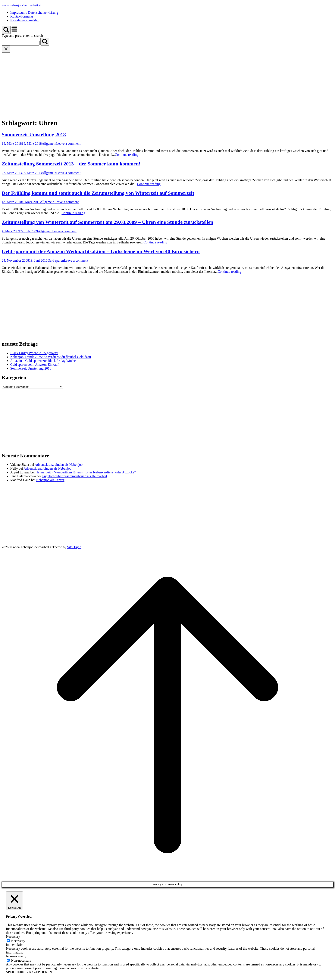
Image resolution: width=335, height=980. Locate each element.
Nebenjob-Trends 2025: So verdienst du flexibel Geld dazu (51, 357)
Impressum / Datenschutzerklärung (34, 13)
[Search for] (21, 43)
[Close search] (6, 49)
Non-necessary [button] (16, 956)
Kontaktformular (22, 16)
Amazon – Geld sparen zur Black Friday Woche (43, 361)
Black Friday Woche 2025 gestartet (34, 353)
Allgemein (49, 144)
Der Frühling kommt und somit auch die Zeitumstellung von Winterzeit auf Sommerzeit (98, 193)
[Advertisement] (167, 85)
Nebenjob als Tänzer (50, 480)
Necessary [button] (13, 937)
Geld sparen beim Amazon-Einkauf (34, 365)
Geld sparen (56, 260)
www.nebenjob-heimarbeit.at (22, 5)
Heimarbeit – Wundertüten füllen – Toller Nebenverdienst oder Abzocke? (86, 472)
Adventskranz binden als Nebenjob (59, 465)
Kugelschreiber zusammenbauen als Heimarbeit (74, 476)
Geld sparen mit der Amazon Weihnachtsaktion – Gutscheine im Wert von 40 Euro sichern (101, 251)
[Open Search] (6, 30)
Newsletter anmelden (25, 20)
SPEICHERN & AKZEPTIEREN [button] (29, 972)
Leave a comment (68, 144)
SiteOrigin (74, 547)
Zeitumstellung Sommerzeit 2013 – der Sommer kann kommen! (71, 164)
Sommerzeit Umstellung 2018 (34, 134)
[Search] (45, 42)
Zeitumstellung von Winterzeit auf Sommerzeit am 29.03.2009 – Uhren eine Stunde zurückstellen (107, 222)
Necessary (18, 941)
